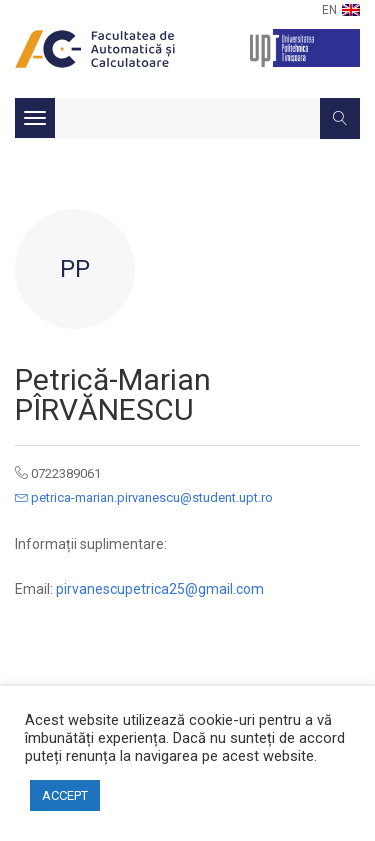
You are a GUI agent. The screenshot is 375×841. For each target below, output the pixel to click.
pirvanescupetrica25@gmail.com (160, 589)
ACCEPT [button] (65, 795)
